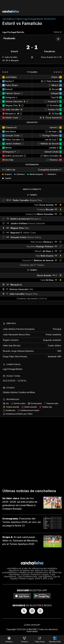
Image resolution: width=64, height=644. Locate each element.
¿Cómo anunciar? (32, 625)
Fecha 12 (58, 32)
